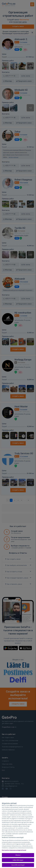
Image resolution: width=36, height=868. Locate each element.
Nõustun (18, 855)
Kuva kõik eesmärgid (18, 865)
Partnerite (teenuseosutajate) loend (14, 850)
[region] (18, 833)
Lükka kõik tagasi (18, 860)
